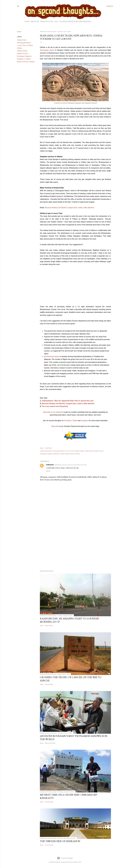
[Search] (110, 6)
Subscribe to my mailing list (53, 412)
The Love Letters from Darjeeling (55, 406)
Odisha (19, 48)
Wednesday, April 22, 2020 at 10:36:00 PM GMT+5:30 (71, 465)
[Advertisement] (75, 550)
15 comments (49, 626)
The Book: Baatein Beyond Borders (75, 21)
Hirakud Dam (22, 40)
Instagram (85, 421)
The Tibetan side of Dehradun (60, 841)
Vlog (56, 21)
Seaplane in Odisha (24, 59)
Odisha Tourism (23, 54)
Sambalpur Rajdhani (24, 56)
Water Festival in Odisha (26, 62)
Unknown (50, 465)
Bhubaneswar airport (52, 356)
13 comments (49, 684)
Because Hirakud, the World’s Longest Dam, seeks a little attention (69, 208)
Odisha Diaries (22, 51)
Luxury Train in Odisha (25, 45)
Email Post (48, 448)
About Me (35, 21)
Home (27, 21)
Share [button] (19, 32)
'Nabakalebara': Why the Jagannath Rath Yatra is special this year (68, 401)
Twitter (75, 421)
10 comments (49, 845)
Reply (48, 471)
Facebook (68, 421)
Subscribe (55, 426)
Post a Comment (50, 743)
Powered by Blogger (65, 858)
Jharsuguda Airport (24, 43)
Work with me (46, 21)
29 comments (49, 802)
